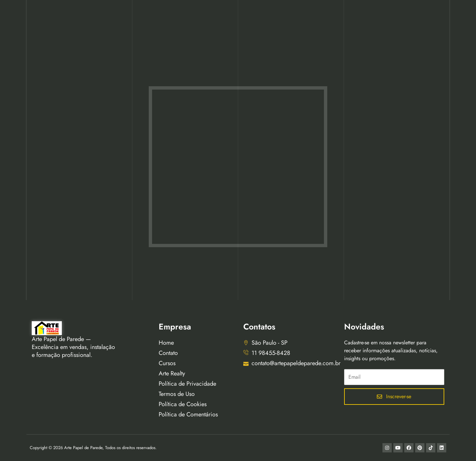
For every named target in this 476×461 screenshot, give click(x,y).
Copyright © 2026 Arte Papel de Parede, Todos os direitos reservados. (93, 448)
